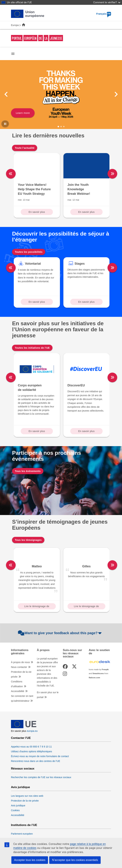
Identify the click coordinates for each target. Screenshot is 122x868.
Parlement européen (22, 834)
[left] (11, 174)
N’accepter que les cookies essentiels (75, 860)
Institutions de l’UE (24, 825)
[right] (112, 174)
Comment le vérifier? (107, 2)
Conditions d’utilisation (17, 684)
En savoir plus (37, 212)
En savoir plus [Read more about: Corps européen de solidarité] (37, 431)
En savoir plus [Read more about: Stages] (86, 302)
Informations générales (20, 652)
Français (104, 14)
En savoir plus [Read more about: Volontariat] (37, 302)
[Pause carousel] (5, 124)
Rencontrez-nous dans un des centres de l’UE (36, 761)
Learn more (23, 113)
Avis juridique (20, 787)
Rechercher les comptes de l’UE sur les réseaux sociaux (41, 777)
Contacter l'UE (21, 738)
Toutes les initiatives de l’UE (32, 348)
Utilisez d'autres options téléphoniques (32, 751)
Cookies (15, 810)
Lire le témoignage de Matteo (37, 607)
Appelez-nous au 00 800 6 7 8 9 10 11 (31, 747)
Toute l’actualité (25, 148)
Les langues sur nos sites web (27, 796)
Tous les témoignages (28, 540)
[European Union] (24, 727)
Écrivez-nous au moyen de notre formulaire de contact (40, 756)
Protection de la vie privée (21, 674)
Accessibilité (18, 691)
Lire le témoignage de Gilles (86, 607)
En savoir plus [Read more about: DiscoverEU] (86, 431)
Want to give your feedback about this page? (60, 633)
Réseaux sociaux (23, 769)
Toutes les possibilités (29, 252)
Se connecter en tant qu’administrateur (22, 698)
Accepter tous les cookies (30, 860)
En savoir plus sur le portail (48, 695)
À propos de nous (20, 662)
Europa (15, 25)
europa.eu (32, 731)
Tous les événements (28, 471)
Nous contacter (19, 667)
